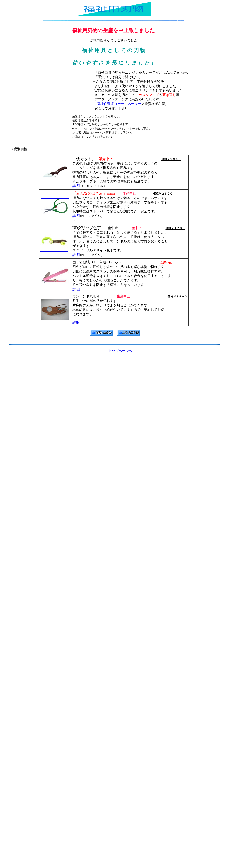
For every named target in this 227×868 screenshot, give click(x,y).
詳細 (76, 322)
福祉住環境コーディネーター (119, 104)
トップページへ (120, 351)
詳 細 (76, 186)
